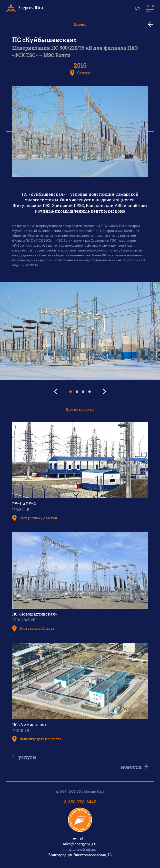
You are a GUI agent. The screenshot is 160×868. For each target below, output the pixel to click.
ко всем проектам (152, 24)
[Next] (104, 391)
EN (138, 8)
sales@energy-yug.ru (80, 844)
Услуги (31, 757)
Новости (128, 767)
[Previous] (56, 391)
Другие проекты (80, 409)
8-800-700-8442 (80, 802)
